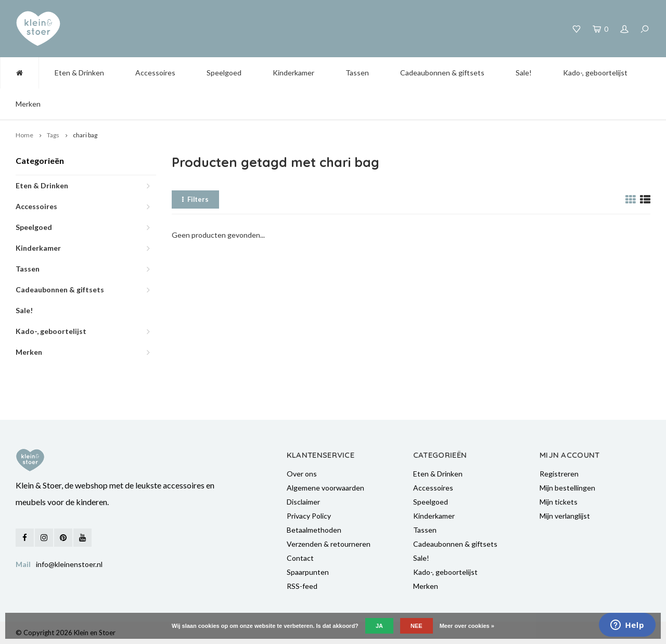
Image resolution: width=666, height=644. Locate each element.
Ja (379, 626)
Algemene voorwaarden (325, 488)
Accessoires (155, 73)
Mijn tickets (559, 502)
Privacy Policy (309, 516)
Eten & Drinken (79, 73)
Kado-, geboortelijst (595, 73)
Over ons (302, 474)
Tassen (357, 73)
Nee (417, 626)
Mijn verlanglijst (565, 516)
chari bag (85, 135)
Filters (195, 199)
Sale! (524, 73)
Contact (300, 558)
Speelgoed (224, 73)
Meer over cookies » (467, 626)
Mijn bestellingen (567, 488)
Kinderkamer (293, 73)
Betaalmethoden (314, 530)
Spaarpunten (308, 572)
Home (24, 135)
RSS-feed (302, 586)
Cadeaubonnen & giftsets (442, 73)
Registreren (559, 474)
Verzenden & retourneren (329, 544)
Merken (28, 104)
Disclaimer (303, 502)
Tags (53, 135)
